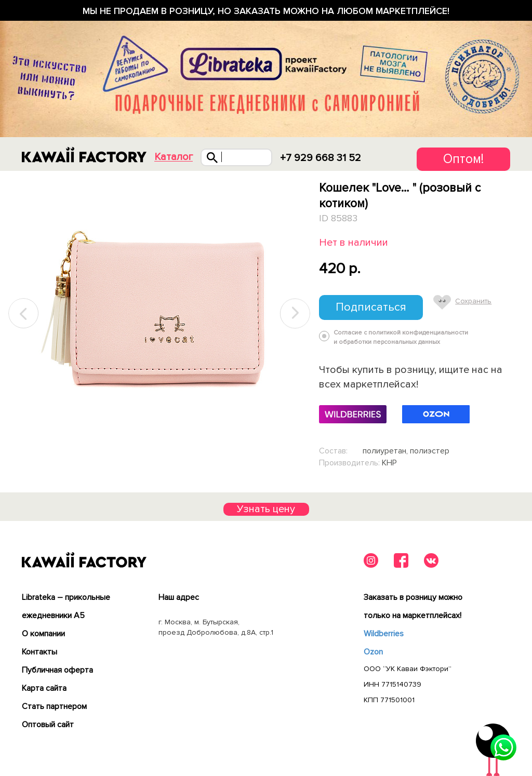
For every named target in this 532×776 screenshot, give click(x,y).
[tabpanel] (159, 314)
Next (295, 313)
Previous (24, 313)
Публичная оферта (57, 670)
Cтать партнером (54, 706)
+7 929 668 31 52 (321, 158)
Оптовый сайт (48, 725)
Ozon (373, 652)
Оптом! (463, 159)
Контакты (39, 652)
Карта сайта (44, 688)
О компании (43, 634)
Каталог (174, 157)
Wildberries (384, 634)
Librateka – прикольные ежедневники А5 (66, 606)
